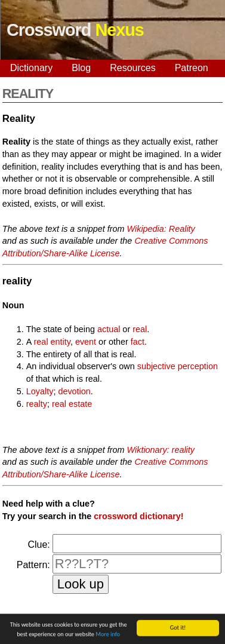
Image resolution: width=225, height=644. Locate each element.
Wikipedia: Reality (161, 229)
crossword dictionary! (138, 516)
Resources (132, 68)
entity (61, 342)
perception (198, 366)
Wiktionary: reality (161, 450)
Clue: (38, 545)
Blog (81, 68)
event (86, 342)
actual (109, 329)
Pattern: (33, 565)
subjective (156, 366)
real (140, 329)
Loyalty (40, 391)
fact (138, 342)
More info (108, 636)
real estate (72, 404)
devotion (74, 391)
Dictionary (31, 68)
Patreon (192, 68)
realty (37, 404)
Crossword (75, 30)
